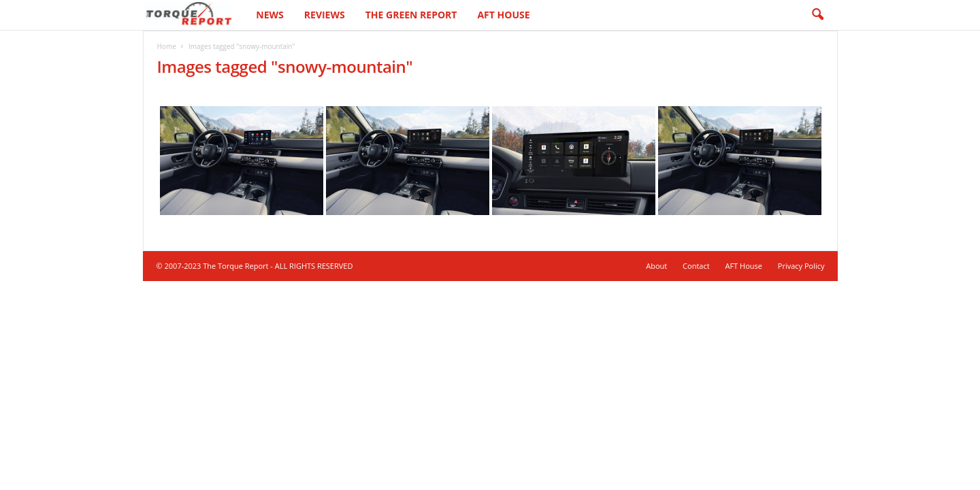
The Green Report (411, 15)
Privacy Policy (801, 266)
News (269, 15)
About (656, 266)
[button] (817, 15)
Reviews (325, 15)
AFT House (503, 15)
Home (167, 46)
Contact (696, 266)
